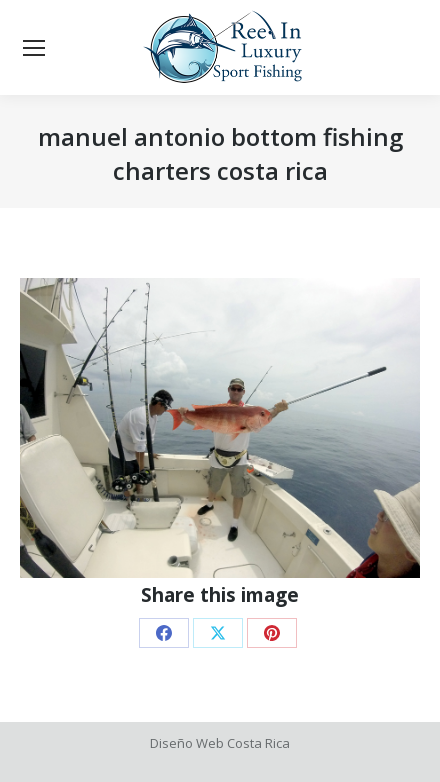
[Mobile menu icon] (34, 48)
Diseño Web (187, 743)
